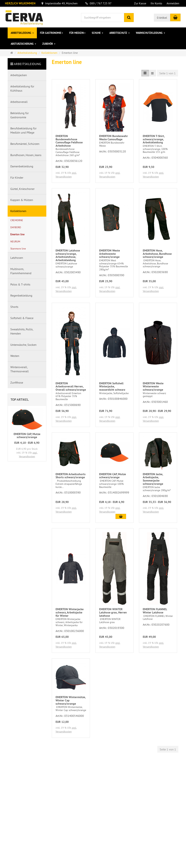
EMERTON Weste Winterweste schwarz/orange (153, 386)
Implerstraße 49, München (60, 3)
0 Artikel (162, 18)
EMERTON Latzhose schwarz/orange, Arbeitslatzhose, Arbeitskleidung (68, 255)
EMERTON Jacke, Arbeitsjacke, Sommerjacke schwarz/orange (153, 479)
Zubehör (49, 44)
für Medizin (77, 33)
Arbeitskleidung (22, 33)
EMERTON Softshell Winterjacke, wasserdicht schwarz (112, 386)
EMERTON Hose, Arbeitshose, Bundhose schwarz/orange (157, 254)
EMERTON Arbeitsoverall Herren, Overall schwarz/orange (71, 386)
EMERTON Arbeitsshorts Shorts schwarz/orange (71, 476)
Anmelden (173, 3)
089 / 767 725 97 (99, 3)
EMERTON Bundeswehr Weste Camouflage (114, 138)
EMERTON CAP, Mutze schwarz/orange (113, 476)
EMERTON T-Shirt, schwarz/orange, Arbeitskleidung (154, 139)
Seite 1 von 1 (167, 73)
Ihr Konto (156, 3)
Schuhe (97, 33)
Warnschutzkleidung (150, 33)
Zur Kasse (140, 3)
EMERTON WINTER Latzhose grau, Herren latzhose (113, 612)
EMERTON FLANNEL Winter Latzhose (155, 611)
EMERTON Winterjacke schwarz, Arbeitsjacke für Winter (70, 612)
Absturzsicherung (23, 44)
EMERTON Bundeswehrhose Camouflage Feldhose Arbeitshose (69, 141)
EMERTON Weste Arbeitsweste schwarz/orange (110, 254)
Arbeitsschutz (120, 33)
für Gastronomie (51, 33)
